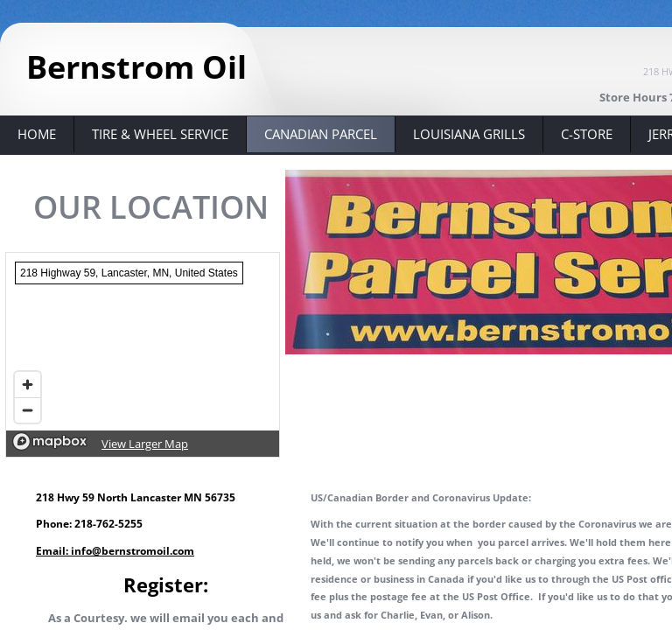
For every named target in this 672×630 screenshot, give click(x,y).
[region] (143, 355)
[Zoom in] (28, 385)
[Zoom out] (28, 410)
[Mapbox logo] (50, 441)
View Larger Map (145, 444)
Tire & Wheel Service (160, 134)
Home (37, 134)
